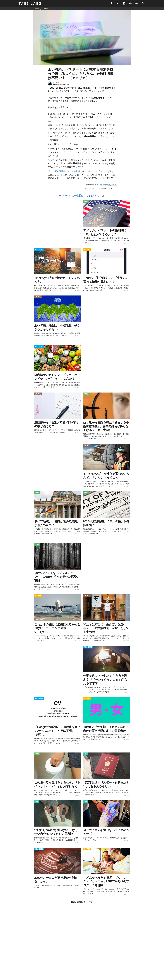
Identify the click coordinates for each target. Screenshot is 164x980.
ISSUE (86, 202)
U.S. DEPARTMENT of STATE (100, 185)
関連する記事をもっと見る (82, 902)
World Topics (112, 189)
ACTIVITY (87, 250)
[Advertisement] (82, 948)
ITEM (86, 754)
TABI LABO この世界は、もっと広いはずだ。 (82, 196)
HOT (86, 189)
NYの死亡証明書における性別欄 (65, 172)
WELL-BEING (39, 250)
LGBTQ (104, 189)
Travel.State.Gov (113, 185)
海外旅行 (92, 189)
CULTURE (38, 297)
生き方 (98, 189)
